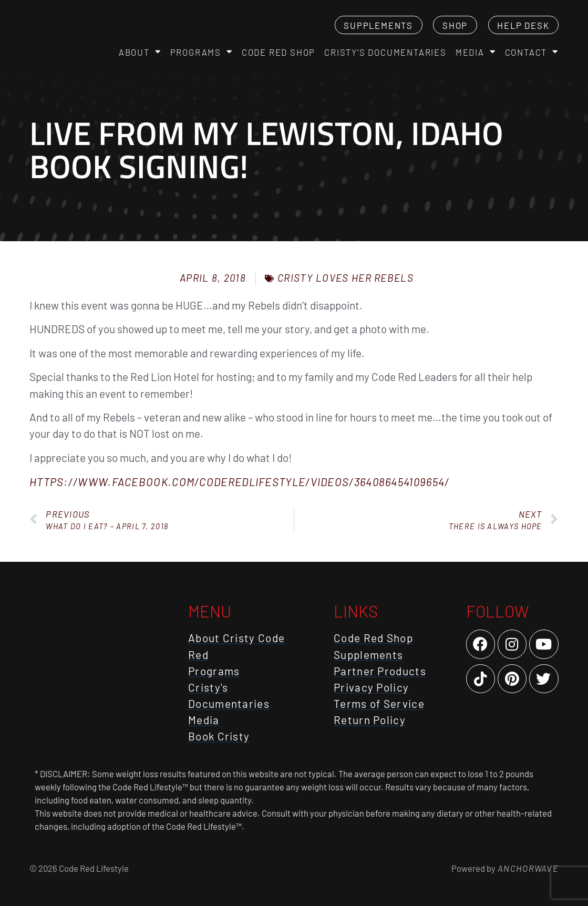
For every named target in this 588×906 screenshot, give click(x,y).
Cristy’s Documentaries (385, 52)
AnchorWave (527, 868)
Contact (532, 52)
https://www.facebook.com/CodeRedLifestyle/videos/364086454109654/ (240, 482)
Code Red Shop (278, 52)
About (140, 52)
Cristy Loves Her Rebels (345, 278)
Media (476, 52)
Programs (202, 52)
